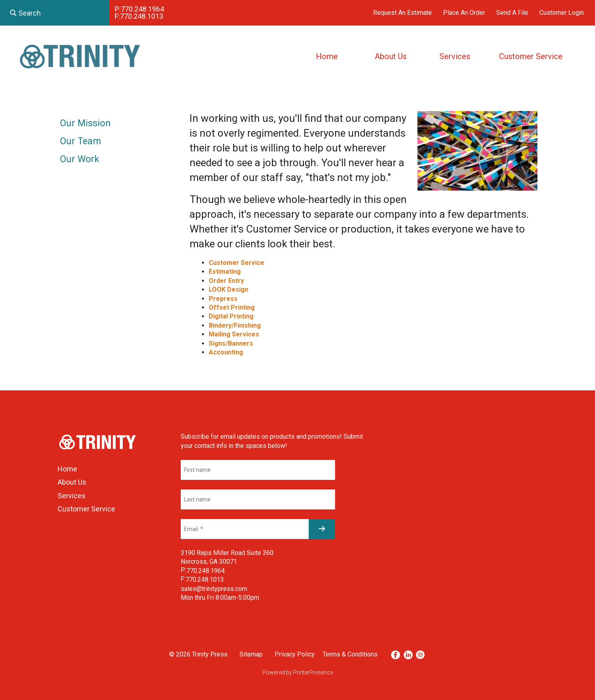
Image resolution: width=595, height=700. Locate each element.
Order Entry (226, 281)
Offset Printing (232, 307)
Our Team (81, 141)
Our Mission (85, 123)
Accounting (226, 352)
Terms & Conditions (350, 654)
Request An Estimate (402, 13)
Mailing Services (234, 334)
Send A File (512, 13)
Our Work (80, 159)
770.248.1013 (142, 16)
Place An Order (464, 13)
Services (455, 56)
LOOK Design (229, 289)
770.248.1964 (142, 9)
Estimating (225, 271)
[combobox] (55, 13)
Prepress (223, 299)
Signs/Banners (231, 343)
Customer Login (562, 13)
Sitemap (251, 654)
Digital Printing (231, 316)
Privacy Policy (295, 654)
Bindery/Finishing (235, 325)
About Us (391, 56)
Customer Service (531, 56)
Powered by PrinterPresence (298, 672)
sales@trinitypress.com (214, 589)
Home (327, 56)
